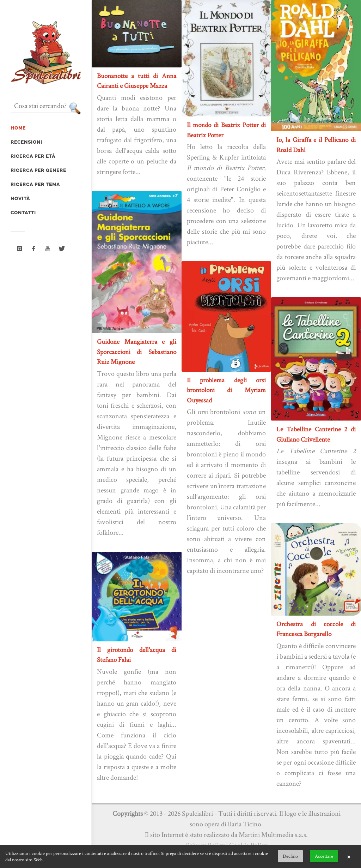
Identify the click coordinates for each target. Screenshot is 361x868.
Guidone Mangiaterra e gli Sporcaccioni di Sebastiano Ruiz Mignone (137, 352)
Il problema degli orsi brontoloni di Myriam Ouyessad (227, 390)
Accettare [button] (324, 856)
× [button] (349, 856)
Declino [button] (290, 856)
